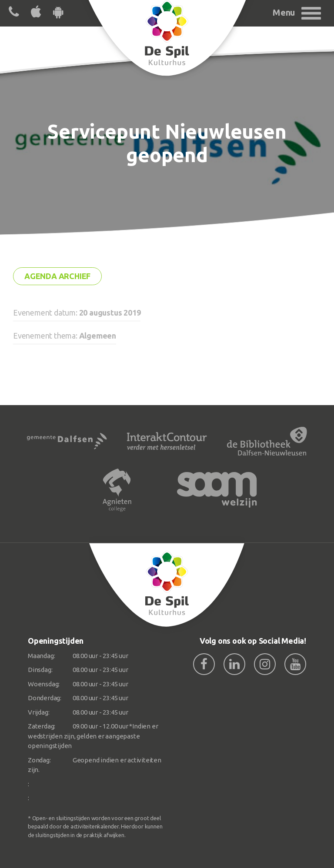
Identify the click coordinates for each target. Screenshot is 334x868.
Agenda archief (57, 276)
